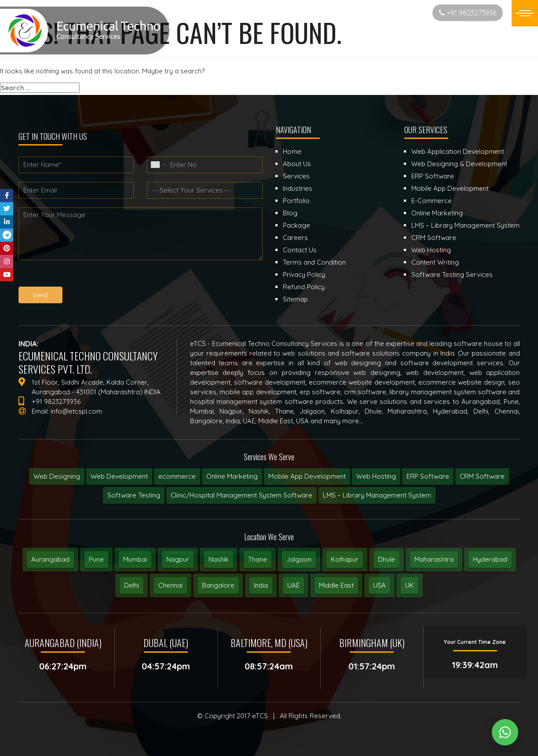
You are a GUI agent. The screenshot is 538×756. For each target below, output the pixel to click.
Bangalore (218, 585)
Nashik (219, 559)
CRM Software (482, 476)
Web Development (119, 476)
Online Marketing (232, 476)
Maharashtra (434, 559)
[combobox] (157, 165)
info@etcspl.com (76, 411)
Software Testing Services (452, 274)
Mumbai (135, 559)
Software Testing (134, 495)
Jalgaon (299, 559)
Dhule (386, 559)
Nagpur (178, 559)
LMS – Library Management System (377, 495)
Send (40, 295)
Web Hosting (376, 476)
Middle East (336, 585)
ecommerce (177, 476)
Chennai (170, 585)
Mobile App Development (307, 476)
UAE (293, 585)
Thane (258, 559)
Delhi (132, 585)
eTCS (260, 716)
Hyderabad (490, 559)
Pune (96, 559)
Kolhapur (345, 559)
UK (410, 585)
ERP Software (428, 476)
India (261, 585)
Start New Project (391, 13)
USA (379, 585)
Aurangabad (50, 559)
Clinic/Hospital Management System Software (242, 495)
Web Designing (57, 476)
